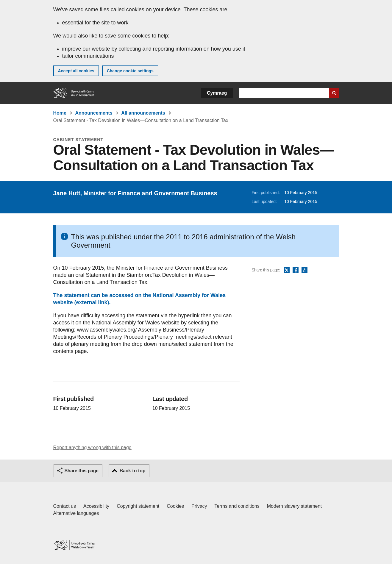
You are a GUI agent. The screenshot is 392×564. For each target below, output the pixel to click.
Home (60, 113)
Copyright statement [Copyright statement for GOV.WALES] (138, 506)
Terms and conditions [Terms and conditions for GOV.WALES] (237, 506)
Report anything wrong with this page (92, 447)
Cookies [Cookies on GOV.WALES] (175, 506)
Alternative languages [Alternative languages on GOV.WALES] (76, 513)
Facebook (296, 271)
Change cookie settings (130, 71)
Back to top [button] (133, 471)
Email (304, 271)
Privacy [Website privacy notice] (199, 506)
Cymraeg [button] (217, 93)
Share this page (82, 471)
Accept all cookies (76, 71)
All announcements (143, 113)
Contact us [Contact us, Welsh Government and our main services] (65, 506)
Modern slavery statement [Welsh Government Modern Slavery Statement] (294, 506)
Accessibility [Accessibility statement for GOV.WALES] (96, 506)
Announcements (94, 113)
